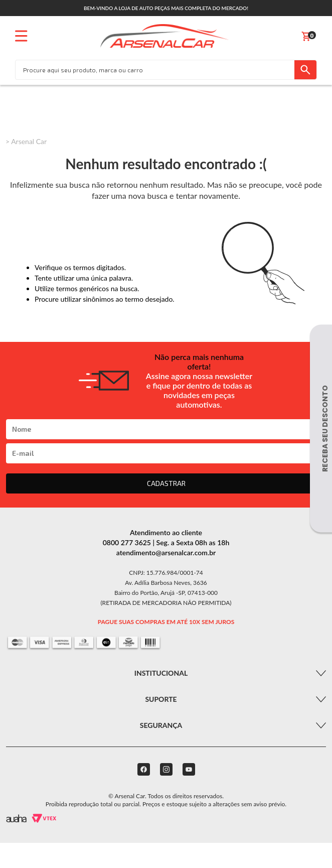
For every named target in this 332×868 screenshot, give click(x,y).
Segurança (161, 725)
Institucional (161, 673)
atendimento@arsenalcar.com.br (166, 552)
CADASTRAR (166, 483)
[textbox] (155, 70)
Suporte (161, 699)
